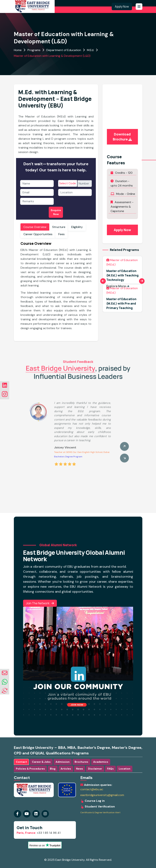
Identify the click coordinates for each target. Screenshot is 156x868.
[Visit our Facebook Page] (18, 814)
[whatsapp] (5, 682)
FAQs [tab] (110, 769)
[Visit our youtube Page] (27, 814)
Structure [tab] (59, 227)
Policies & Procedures (30, 769)
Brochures (81, 762)
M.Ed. (90, 50)
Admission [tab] (63, 762)
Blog (53, 769)
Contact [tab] (21, 762)
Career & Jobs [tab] (41, 762)
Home (18, 50)
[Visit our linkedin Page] (45, 814)
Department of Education (64, 50)
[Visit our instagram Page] (36, 814)
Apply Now (122, 6)
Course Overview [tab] (35, 227)
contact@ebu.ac (92, 789)
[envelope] (5, 673)
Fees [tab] (61, 234)
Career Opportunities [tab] (38, 234)
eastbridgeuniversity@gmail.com (102, 795)
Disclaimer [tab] (95, 769)
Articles (66, 769)
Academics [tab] (101, 762)
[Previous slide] (103, 281)
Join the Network (40, 603)
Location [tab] (125, 769)
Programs (34, 50)
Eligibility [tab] (77, 227)
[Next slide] (142, 281)
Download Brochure (122, 137)
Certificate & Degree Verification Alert (100, 813)
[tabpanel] (56, 287)
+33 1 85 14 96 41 (39, 833)
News (80, 769)
